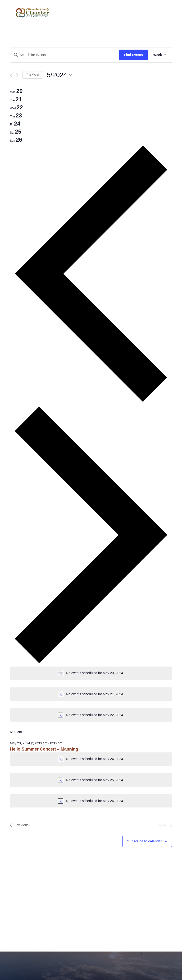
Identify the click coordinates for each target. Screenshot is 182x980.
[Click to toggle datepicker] (59, 75)
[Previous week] (11, 75)
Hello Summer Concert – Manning (44, 749)
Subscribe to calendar (145, 841)
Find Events (133, 55)
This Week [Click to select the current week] (33, 75)
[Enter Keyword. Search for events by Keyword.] (65, 55)
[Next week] (17, 75)
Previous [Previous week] (19, 825)
